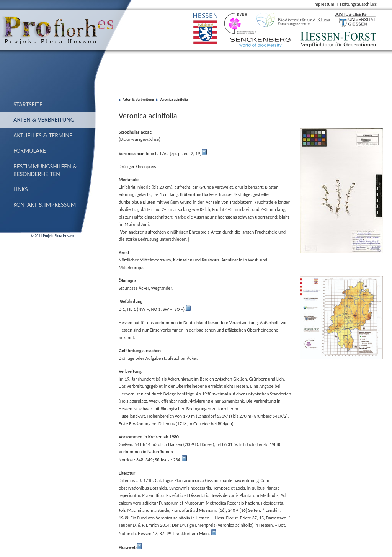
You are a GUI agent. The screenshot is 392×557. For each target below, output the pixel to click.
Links (21, 189)
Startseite (28, 104)
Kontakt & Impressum (45, 204)
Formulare (30, 150)
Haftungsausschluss (358, 4)
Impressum (324, 4)
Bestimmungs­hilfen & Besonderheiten (45, 170)
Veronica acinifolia (174, 100)
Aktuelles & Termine (43, 135)
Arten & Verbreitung (44, 119)
